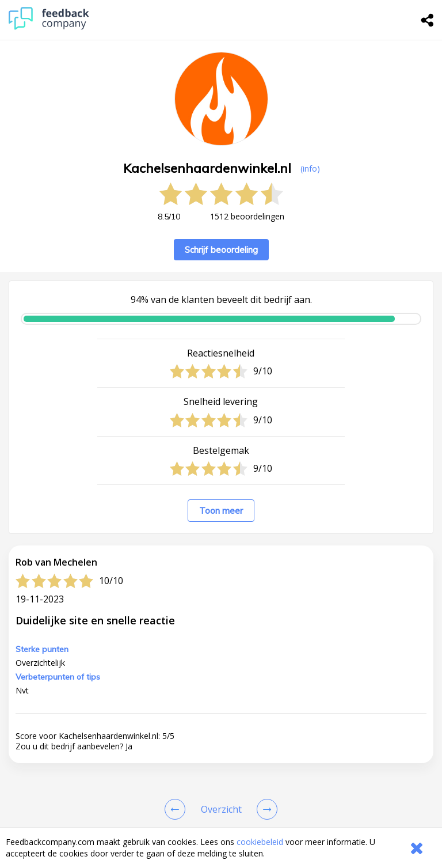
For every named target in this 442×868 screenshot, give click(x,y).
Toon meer (221, 511)
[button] (221, 710)
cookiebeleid (260, 842)
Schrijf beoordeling (221, 250)
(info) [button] (310, 168)
